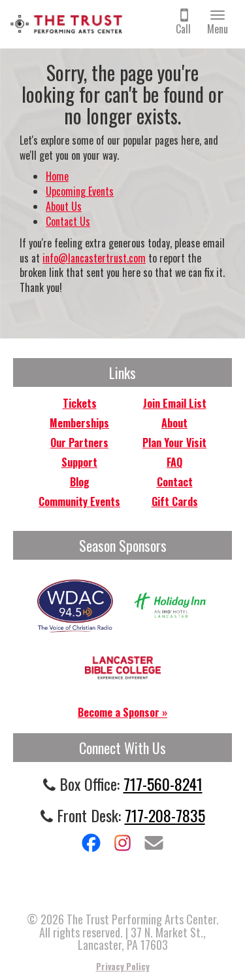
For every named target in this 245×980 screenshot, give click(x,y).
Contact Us (68, 221)
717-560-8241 (163, 784)
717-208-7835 (165, 815)
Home (57, 176)
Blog (80, 482)
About (174, 423)
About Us (64, 206)
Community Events (79, 501)
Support (79, 462)
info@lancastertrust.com (94, 258)
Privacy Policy (123, 966)
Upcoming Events (80, 191)
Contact (175, 482)
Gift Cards (175, 501)
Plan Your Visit (174, 443)
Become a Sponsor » (122, 712)
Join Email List (175, 403)
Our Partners (79, 443)
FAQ (174, 462)
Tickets (80, 403)
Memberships (79, 423)
